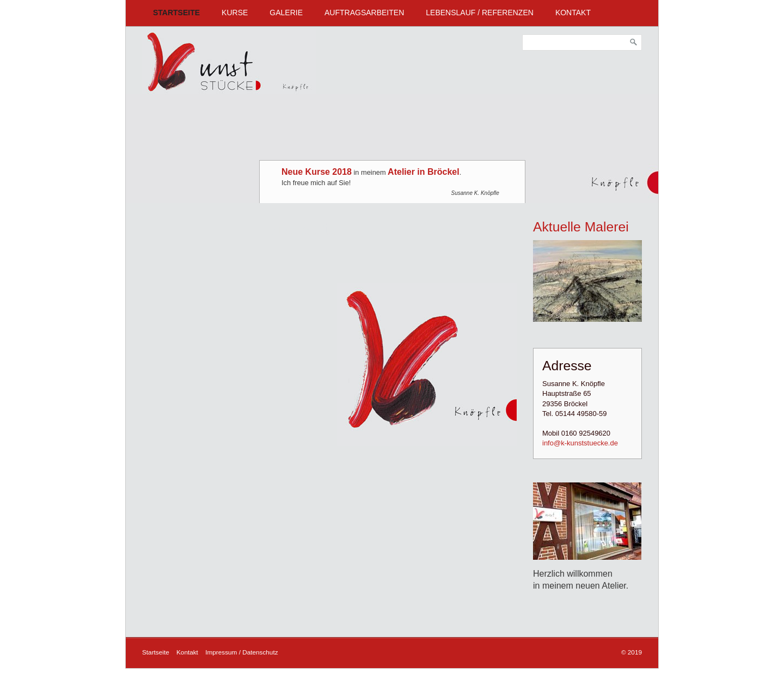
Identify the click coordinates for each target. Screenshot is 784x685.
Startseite (176, 13)
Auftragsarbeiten (364, 13)
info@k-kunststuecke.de (580, 443)
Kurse (235, 13)
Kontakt (573, 13)
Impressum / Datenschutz (241, 652)
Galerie (286, 13)
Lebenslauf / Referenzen (480, 13)
